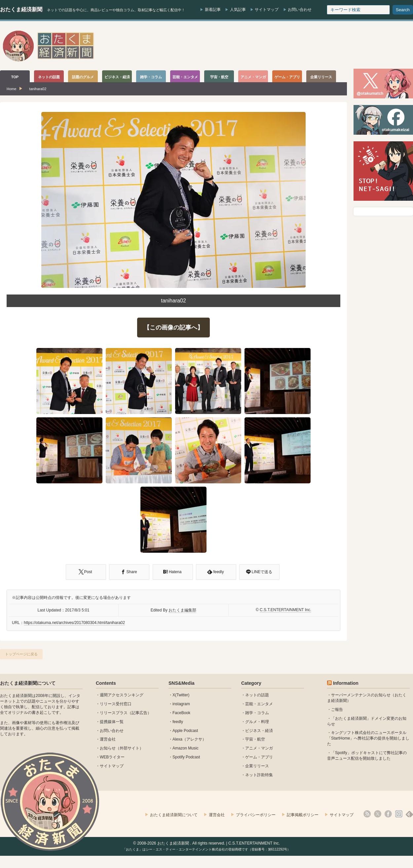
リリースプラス (114, 713)
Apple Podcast (185, 731)
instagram (181, 704)
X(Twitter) (181, 695)
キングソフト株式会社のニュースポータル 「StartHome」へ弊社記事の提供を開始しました (368, 738)
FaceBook (181, 713)
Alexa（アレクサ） (189, 739)
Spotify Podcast (186, 757)
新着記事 (213, 10)
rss (367, 814)
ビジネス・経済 (259, 731)
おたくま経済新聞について (28, 683)
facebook (388, 814)
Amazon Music (186, 748)
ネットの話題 (257, 695)
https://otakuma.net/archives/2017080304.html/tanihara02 (74, 623)
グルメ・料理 (257, 722)
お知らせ (108, 748)
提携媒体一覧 (112, 722)
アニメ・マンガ (259, 748)
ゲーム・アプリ (259, 757)
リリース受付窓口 (116, 704)
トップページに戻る (21, 654)
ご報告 (337, 710)
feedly (178, 722)
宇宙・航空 (255, 739)
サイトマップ (267, 10)
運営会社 (108, 739)
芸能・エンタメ (259, 704)
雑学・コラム (257, 713)
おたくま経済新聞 (21, 9)
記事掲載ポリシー (303, 815)
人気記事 (238, 10)
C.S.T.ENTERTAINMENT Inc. (285, 610)
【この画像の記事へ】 (173, 328)
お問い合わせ (300, 10)
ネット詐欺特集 (259, 775)
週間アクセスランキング (122, 695)
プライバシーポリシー (256, 815)
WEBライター (112, 757)
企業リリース (257, 766)
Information (346, 683)
